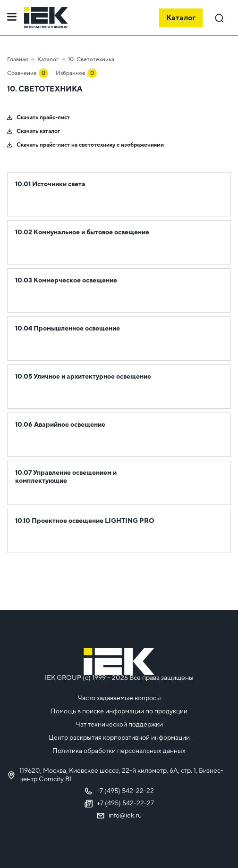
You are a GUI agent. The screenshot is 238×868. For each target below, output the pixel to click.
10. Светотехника (91, 59)
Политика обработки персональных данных (119, 751)
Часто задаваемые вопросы (119, 698)
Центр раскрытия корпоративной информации (119, 737)
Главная (17, 59)
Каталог (48, 59)
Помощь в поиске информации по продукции (119, 711)
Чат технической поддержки (119, 724)
